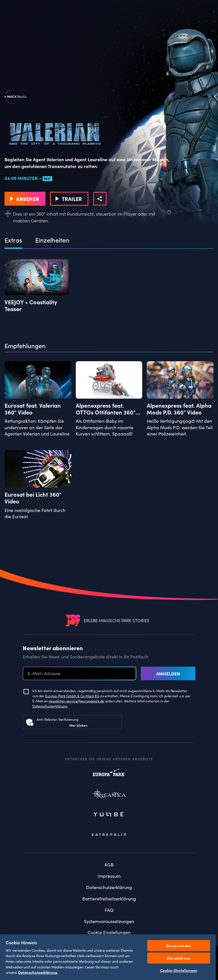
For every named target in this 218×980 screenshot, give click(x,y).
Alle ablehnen (179, 958)
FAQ (109, 910)
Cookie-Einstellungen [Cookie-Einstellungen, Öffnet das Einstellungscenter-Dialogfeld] (179, 970)
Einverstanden (179, 946)
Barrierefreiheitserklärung (109, 898)
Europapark (109, 775)
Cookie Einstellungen (109, 932)
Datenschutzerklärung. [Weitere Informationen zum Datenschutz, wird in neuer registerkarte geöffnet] (38, 972)
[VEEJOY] (73, 620)
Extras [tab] (13, 240)
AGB (109, 864)
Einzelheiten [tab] (52, 240)
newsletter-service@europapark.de (76, 701)
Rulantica (109, 795)
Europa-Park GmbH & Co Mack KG (72, 696)
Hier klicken (78, 725)
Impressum (109, 876)
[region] (108, 957)
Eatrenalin (109, 835)
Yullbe (109, 815)
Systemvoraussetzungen (109, 921)
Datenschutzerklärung (50, 706)
